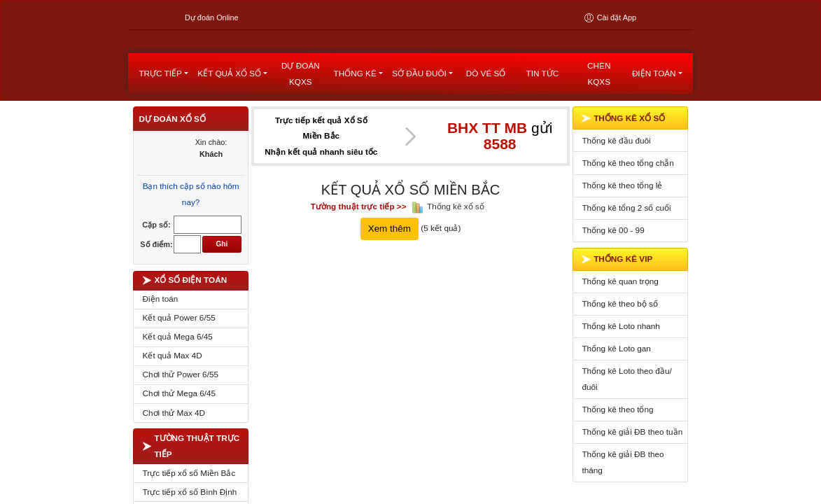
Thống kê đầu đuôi (616, 179)
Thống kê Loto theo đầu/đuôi (626, 418)
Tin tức (543, 112)
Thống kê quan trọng (620, 320)
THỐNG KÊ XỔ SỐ (623, 157)
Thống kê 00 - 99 (613, 268)
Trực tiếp (160, 112)
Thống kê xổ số (456, 245)
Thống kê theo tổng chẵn (627, 201)
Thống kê (355, 112)
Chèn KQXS (599, 112)
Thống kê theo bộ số (620, 343)
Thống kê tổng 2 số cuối (626, 246)
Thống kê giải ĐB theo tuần (632, 471)
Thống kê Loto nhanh (621, 365)
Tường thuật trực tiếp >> (359, 245)
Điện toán (654, 112)
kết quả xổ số (229, 112)
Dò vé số (486, 112)
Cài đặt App (610, 18)
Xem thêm (390, 267)
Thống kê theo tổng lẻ (622, 224)
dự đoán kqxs (301, 112)
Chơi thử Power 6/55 (181, 413)
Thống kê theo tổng (617, 448)
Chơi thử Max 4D (174, 451)
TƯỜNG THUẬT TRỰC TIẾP (191, 484)
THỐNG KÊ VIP (617, 298)
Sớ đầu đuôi (419, 112)
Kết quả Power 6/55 (179, 357)
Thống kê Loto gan (616, 387)
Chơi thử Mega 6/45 (180, 432)
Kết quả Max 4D (173, 394)
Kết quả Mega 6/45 (178, 376)
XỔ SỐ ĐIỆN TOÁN (185, 319)
